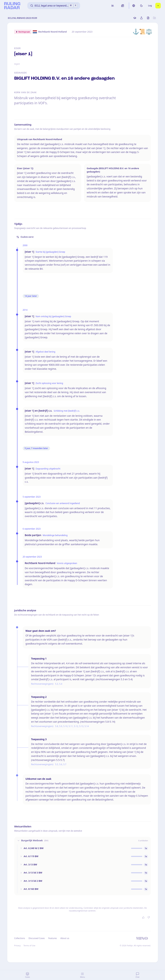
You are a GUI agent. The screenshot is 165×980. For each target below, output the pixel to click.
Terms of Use (29, 945)
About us (65, 938)
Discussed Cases (37, 938)
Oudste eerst (25, 237)
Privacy (18, 945)
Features (53, 938)
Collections (20, 938)
